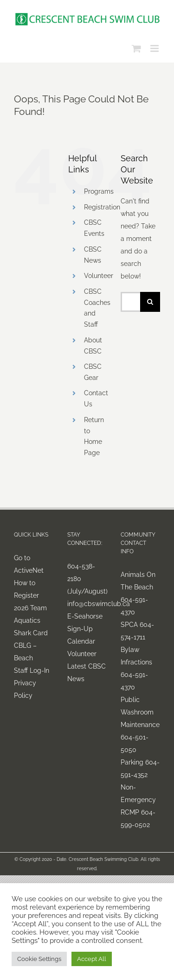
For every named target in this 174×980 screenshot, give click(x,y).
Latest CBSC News (87, 673)
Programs (99, 191)
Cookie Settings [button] (39, 959)
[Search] (150, 302)
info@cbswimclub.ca (87, 604)
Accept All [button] (92, 959)
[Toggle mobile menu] (155, 48)
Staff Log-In (32, 670)
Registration (102, 207)
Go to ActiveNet (29, 564)
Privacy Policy (25, 689)
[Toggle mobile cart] (136, 48)
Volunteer (99, 276)
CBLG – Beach (25, 652)
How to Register (26, 589)
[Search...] (130, 302)
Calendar (81, 641)
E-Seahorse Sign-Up (85, 623)
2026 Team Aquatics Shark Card (31, 620)
